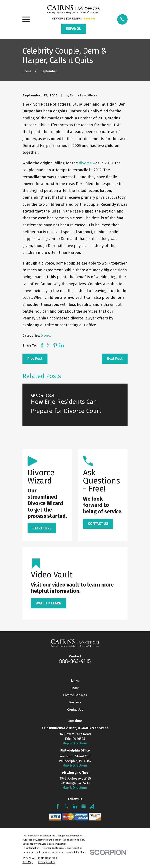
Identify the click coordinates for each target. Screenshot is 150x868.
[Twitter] (66, 806)
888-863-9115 (75, 661)
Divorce (46, 335)
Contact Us (75, 709)
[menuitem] (28, 862)
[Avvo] (92, 806)
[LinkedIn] (75, 806)
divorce (85, 163)
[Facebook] (58, 806)
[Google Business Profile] (83, 806)
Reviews (75, 702)
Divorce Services (75, 695)
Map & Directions (75, 743)
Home (75, 688)
